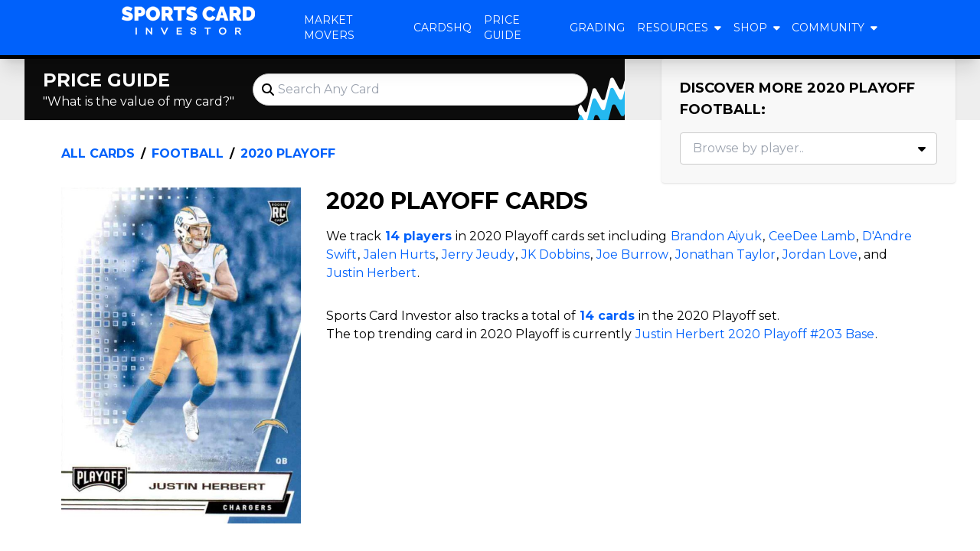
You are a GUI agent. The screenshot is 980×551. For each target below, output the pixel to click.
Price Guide (503, 28)
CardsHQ (443, 28)
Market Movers (329, 28)
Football (188, 153)
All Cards (98, 153)
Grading (597, 28)
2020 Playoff (288, 153)
